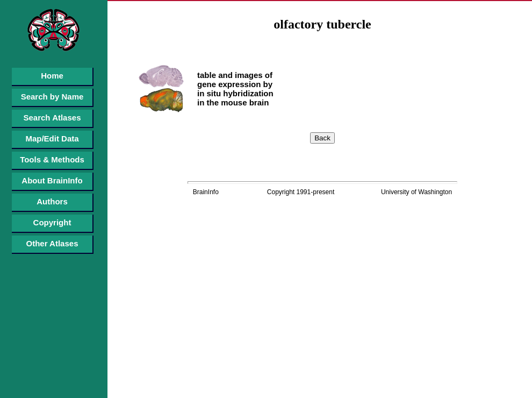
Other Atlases (52, 243)
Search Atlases (52, 118)
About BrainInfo (52, 180)
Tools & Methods (52, 159)
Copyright (52, 222)
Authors (52, 201)
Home (52, 76)
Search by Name (52, 97)
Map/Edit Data (52, 138)
